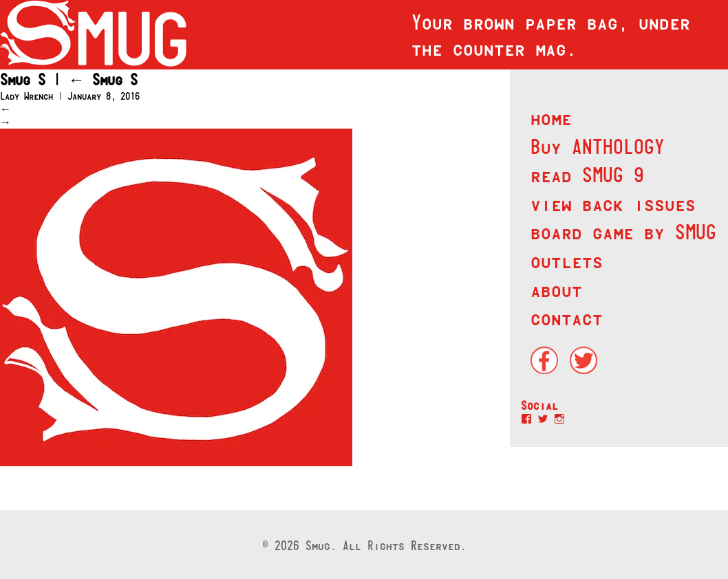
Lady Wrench (26, 96)
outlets (567, 261)
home (551, 118)
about (556, 289)
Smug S (103, 79)
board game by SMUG (623, 232)
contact (567, 318)
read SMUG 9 (587, 175)
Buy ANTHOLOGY (598, 146)
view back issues (613, 204)
